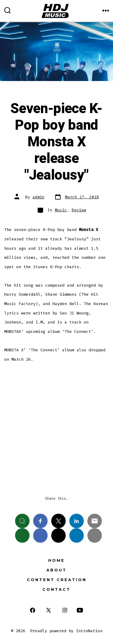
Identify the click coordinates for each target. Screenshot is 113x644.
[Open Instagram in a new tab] (65, 610)
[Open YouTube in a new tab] (80, 610)
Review (79, 210)
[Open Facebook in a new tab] (32, 610)
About (56, 570)
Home (56, 560)
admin (39, 197)
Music (61, 210)
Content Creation (57, 580)
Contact (56, 589)
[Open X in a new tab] (49, 610)
